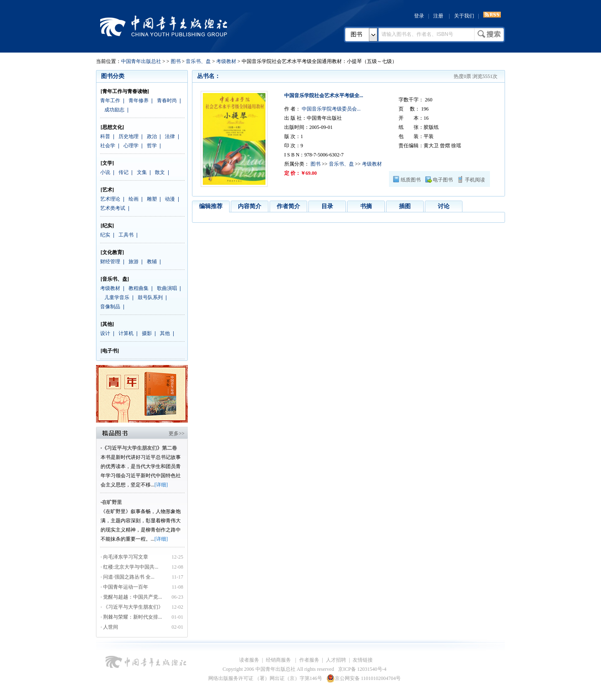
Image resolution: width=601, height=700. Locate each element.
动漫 (170, 199)
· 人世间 (109, 627)
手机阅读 (475, 180)
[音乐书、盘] (115, 279)
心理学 (131, 146)
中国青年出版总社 (164, 26)
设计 (105, 333)
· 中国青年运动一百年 (124, 587)
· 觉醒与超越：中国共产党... (131, 597)
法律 (170, 136)
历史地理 (129, 136)
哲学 (152, 146)
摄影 (147, 333)
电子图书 (443, 180)
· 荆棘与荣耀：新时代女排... (131, 617)
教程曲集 (139, 288)
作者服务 (309, 660)
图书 (356, 34)
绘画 (134, 199)
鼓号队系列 (150, 297)
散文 (160, 172)
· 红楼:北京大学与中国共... (129, 567)
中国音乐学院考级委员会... (331, 109)
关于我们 (464, 16)
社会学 (108, 146)
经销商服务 (279, 660)
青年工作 (110, 101)
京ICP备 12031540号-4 (362, 669)
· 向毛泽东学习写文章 (124, 557)
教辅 (152, 262)
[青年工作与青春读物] (125, 91)
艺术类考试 (113, 208)
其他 (165, 333)
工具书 (126, 235)
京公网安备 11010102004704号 (364, 678)
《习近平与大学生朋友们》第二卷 (139, 448)
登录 (419, 16)
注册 (438, 16)
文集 (142, 172)
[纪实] (107, 226)
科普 (105, 136)
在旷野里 (112, 502)
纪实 (105, 235)
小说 (105, 172)
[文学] (107, 163)
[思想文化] (112, 127)
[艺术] (107, 190)
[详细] (161, 485)
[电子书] (110, 351)
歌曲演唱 (167, 288)
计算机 (126, 333)
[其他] (107, 324)
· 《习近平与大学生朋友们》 (132, 607)
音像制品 (110, 307)
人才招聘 (336, 660)
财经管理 (110, 262)
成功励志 (114, 110)
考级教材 (226, 61)
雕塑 (152, 199)
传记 (124, 172)
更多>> (177, 433)
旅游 (134, 262)
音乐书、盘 (198, 61)
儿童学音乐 (117, 297)
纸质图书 (411, 180)
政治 (152, 136)
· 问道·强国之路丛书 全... (128, 577)
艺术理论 (110, 199)
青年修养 (139, 101)
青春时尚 (167, 101)
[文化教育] (112, 252)
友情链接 (363, 660)
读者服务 (249, 660)
